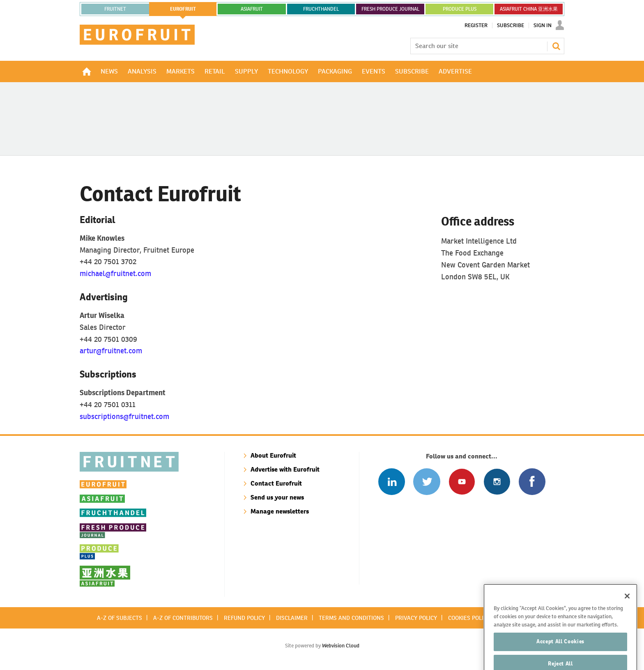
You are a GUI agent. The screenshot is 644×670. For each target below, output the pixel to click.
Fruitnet (115, 9)
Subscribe (511, 25)
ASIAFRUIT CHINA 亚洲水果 (529, 9)
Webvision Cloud (341, 646)
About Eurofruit (273, 455)
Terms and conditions (351, 618)
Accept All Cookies (560, 652)
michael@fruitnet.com (115, 273)
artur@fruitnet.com (111, 351)
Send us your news (277, 497)
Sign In (543, 25)
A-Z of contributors (183, 618)
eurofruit (183, 9)
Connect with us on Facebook (532, 482)
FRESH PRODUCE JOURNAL (390, 9)
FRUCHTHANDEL (321, 9)
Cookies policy (469, 618)
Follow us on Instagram (497, 482)
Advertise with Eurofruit (285, 469)
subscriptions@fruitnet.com (124, 416)
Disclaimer (292, 618)
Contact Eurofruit (276, 483)
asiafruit (252, 9)
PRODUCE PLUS (460, 9)
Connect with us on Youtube (462, 482)
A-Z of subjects (120, 618)
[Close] (627, 606)
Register (476, 25)
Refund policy (244, 618)
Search (556, 46)
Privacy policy (416, 618)
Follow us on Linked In (392, 482)
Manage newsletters (280, 511)
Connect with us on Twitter (427, 482)
